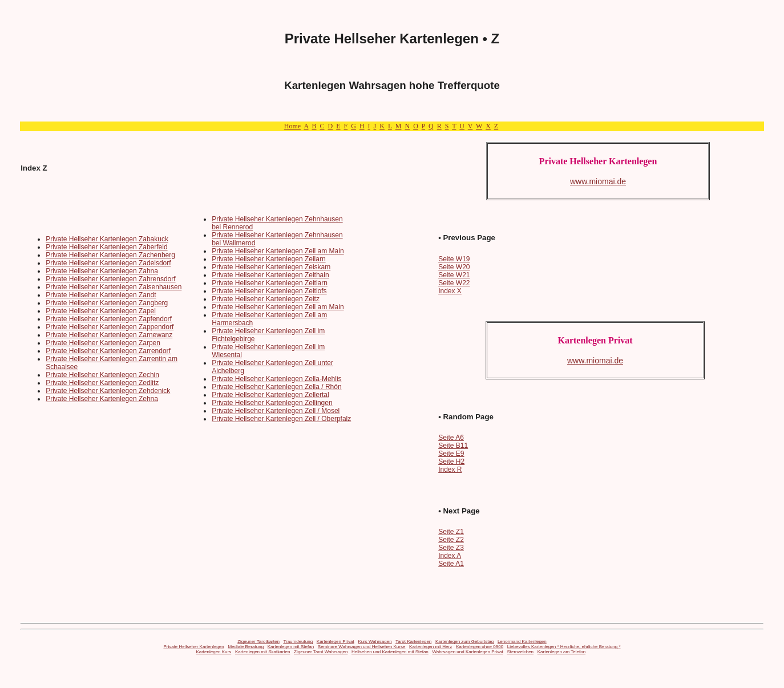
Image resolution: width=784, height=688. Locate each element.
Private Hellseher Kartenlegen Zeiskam (271, 267)
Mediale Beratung (246, 647)
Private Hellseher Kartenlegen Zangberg (107, 303)
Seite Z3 (451, 548)
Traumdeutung (298, 642)
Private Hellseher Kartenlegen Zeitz (266, 299)
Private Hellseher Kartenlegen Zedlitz (102, 383)
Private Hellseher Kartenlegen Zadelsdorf (108, 263)
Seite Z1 (451, 532)
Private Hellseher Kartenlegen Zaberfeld (106, 247)
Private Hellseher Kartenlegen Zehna (102, 399)
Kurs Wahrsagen (375, 642)
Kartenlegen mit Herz (431, 647)
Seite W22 (454, 283)
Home (292, 126)
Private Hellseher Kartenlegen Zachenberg (110, 255)
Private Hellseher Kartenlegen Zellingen (272, 403)
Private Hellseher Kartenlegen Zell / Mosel (276, 411)
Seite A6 (451, 438)
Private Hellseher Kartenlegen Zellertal (270, 395)
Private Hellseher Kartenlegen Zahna (102, 271)
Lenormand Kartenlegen (522, 642)
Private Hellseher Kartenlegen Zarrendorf (108, 351)
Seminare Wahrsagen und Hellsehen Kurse (362, 647)
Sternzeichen (520, 652)
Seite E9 (451, 454)
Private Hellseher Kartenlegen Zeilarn (268, 259)
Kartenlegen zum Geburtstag (464, 642)
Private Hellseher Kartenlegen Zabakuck (107, 239)
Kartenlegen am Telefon (561, 652)
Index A (450, 556)
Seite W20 (454, 267)
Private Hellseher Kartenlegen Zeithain (270, 275)
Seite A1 (451, 564)
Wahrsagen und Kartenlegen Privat (467, 652)
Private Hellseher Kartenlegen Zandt (101, 295)
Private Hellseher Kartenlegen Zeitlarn (270, 283)
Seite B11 (453, 446)
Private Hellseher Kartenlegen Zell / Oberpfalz (281, 419)
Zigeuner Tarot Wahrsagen (321, 652)
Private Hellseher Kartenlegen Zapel (101, 311)
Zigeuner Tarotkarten (258, 642)
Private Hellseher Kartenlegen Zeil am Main (278, 251)
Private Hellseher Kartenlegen (193, 647)
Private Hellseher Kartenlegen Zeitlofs (269, 291)
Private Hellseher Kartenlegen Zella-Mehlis (276, 379)
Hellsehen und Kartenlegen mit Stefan (390, 652)
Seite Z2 (451, 540)
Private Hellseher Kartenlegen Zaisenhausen (114, 287)
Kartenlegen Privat (336, 642)
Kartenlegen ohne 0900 (480, 647)
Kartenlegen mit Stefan (291, 647)
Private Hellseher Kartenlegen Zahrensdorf (110, 279)
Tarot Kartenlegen (413, 642)
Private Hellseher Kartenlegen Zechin (102, 375)
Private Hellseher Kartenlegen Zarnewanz (109, 335)
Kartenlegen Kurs (213, 652)
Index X (450, 291)
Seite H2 (451, 462)
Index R (450, 470)
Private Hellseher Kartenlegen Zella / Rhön (276, 387)
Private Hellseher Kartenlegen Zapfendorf (109, 319)
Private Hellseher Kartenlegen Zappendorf (110, 327)
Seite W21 (454, 275)
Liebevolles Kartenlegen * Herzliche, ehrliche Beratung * (564, 647)
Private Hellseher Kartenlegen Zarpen (103, 343)
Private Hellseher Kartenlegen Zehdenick (108, 391)
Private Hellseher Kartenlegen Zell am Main (278, 307)
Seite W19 (454, 259)
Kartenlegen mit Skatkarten (263, 652)
